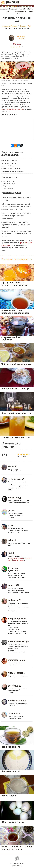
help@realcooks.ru (17, 866)
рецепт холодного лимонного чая (13, 109)
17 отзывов (17, 44)
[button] (32, 2)
